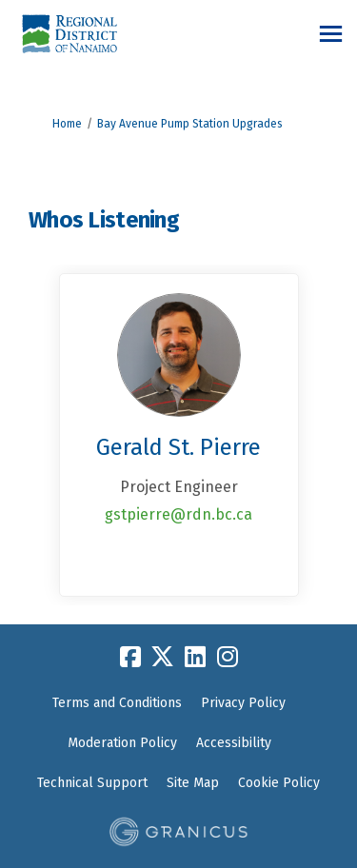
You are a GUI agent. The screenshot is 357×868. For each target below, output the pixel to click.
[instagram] (228, 657)
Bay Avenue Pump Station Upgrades (190, 124)
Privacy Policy (243, 703)
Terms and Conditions (117, 703)
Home (67, 124)
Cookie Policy (279, 783)
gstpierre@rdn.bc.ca (178, 514)
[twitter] (163, 657)
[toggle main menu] (331, 34)
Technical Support (92, 783)
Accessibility (234, 743)
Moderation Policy (122, 743)
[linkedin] (195, 657)
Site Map (193, 783)
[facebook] (130, 657)
